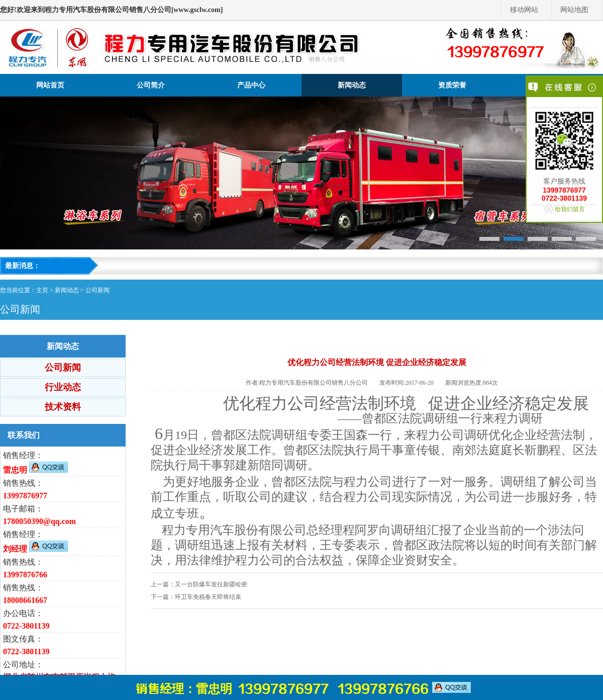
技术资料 (63, 407)
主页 (42, 290)
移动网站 (524, 10)
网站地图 (574, 10)
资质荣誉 (452, 85)
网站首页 (50, 85)
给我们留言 (570, 209)
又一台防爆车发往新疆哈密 (211, 584)
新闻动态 (352, 85)
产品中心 (251, 85)
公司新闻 (97, 290)
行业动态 (63, 387)
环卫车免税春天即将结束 (208, 597)
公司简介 (151, 85)
